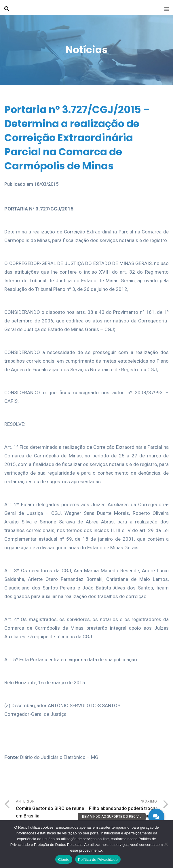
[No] (166, 844)
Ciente (64, 860)
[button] (156, 817)
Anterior (51, 810)
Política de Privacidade (98, 860)
